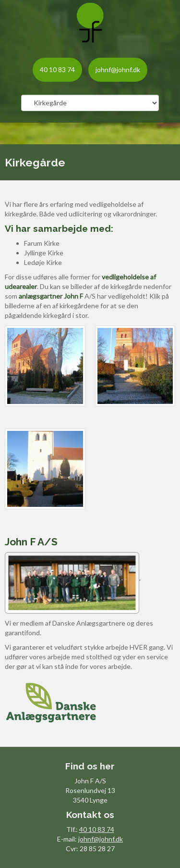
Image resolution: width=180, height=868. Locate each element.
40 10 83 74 (57, 69)
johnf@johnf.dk (118, 69)
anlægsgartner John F (51, 296)
